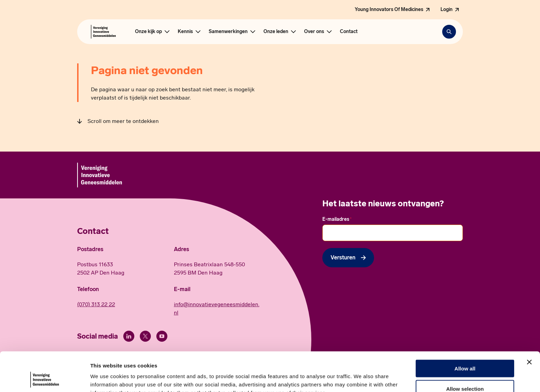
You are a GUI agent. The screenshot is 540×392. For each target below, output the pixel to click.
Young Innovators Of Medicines (389, 9)
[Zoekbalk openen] (449, 32)
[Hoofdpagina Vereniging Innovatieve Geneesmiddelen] (103, 32)
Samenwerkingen (228, 32)
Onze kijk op (148, 32)
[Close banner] (529, 325)
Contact (349, 32)
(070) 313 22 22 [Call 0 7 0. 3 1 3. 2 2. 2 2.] (96, 304)
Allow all (465, 332)
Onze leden (276, 32)
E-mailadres (337, 219)
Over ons (314, 32)
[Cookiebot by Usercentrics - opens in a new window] (45, 379)
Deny (465, 372)
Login (446, 9)
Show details (361, 378)
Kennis (185, 32)
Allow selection (465, 352)
